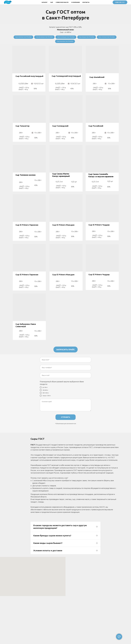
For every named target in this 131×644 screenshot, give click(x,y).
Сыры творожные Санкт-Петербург (77, 42)
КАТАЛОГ (45, 2)
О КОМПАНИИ (76, 2)
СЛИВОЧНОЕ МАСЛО (62, 2)
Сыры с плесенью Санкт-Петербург (53, 42)
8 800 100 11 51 (120, 2)
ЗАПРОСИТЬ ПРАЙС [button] (66, 351)
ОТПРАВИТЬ (66, 418)
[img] (102, 61)
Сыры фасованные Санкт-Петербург (54, 37)
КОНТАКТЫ (86, 2)
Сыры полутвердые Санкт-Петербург (78, 37)
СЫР (52, 2)
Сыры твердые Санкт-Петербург (101, 37)
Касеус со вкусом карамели (101, 178)
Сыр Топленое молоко (26, 176)
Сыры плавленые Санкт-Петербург (30, 37)
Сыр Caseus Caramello (98, 175)
